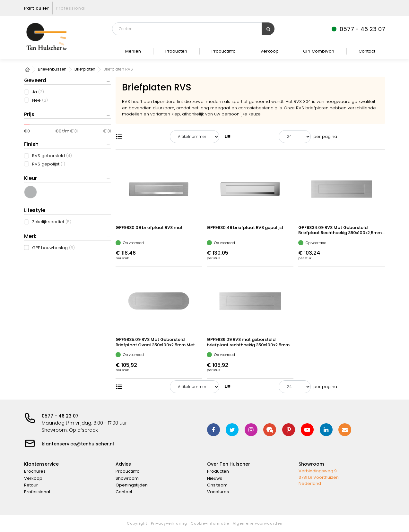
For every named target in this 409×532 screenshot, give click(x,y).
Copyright (137, 523)
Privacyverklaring (169, 523)
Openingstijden (132, 485)
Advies (123, 464)
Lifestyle (35, 210)
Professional (71, 8)
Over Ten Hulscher (229, 464)
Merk (30, 236)
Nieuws (215, 478)
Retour (31, 485)
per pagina (325, 136)
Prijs (29, 114)
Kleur (30, 178)
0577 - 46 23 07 (60, 416)
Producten (176, 51)
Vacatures (218, 492)
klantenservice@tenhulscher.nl (78, 444)
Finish (31, 144)
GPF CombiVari (319, 51)
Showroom (127, 478)
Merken (133, 51)
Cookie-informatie (210, 523)
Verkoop (270, 51)
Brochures (35, 471)
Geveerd (35, 80)
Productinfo (224, 51)
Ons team (217, 485)
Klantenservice (41, 464)
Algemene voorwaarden (258, 523)
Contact (367, 51)
